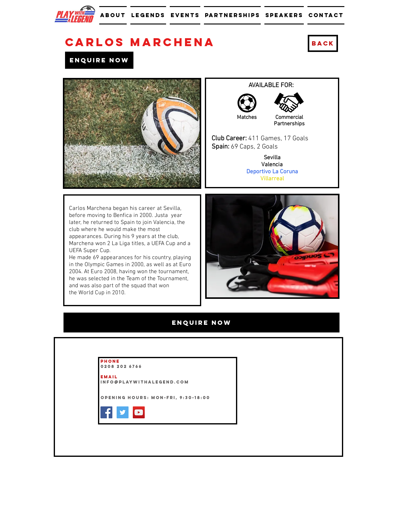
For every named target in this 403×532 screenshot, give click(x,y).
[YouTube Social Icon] (139, 412)
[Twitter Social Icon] (123, 412)
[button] (99, 60)
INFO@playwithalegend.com (145, 382)
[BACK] (323, 43)
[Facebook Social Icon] (106, 412)
